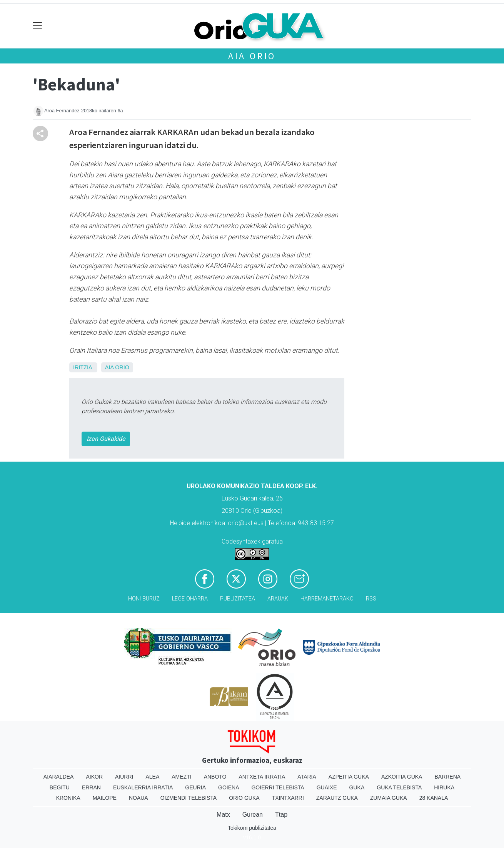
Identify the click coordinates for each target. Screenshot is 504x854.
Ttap (281, 815)
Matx (223, 815)
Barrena (447, 777)
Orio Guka (244, 798)
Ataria (307, 777)
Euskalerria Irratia (143, 787)
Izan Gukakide (106, 439)
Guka (357, 787)
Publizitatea (238, 599)
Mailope (105, 798)
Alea (152, 777)
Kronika (68, 798)
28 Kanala (434, 798)
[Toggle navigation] (38, 26)
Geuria (195, 787)
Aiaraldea (59, 777)
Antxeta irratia (262, 777)
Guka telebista (399, 787)
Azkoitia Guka (402, 777)
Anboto (215, 777)
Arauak (278, 599)
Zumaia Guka (389, 798)
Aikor (94, 777)
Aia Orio (252, 56)
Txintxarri (288, 798)
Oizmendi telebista (189, 798)
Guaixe (327, 787)
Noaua (139, 798)
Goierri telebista (278, 787)
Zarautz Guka (337, 798)
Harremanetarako (327, 599)
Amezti (181, 777)
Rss (371, 599)
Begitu (60, 787)
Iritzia (83, 367)
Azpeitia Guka (349, 777)
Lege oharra (190, 599)
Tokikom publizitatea (252, 828)
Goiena (229, 787)
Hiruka (444, 787)
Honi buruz (144, 599)
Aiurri (124, 777)
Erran (91, 787)
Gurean (253, 815)
